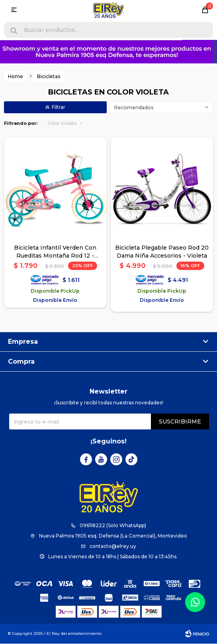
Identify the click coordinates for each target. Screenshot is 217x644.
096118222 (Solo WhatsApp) (113, 526)
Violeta (62, 124)
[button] (14, 31)
